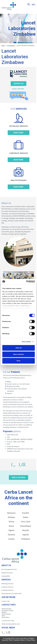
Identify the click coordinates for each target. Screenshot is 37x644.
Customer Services (7, 587)
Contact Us (18, 84)
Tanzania (11, 535)
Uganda (26, 535)
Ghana (11, 522)
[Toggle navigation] (33, 4)
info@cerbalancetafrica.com (11, 624)
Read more (19, 133)
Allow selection (18, 354)
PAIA (11, 640)
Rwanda (26, 530)
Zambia (11, 539)
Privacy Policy (31, 640)
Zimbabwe (26, 539)
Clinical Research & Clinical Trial (11, 594)
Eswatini (26, 513)
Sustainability (6, 576)
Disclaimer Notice (19, 640)
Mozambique (26, 526)
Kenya (11, 526)
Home (3, 46)
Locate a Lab (6, 601)
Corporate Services (7, 590)
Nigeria (11, 530)
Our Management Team (9, 569)
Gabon (26, 517)
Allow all (18, 348)
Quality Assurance (7, 573)
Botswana (11, 513)
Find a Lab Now (18, 477)
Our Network (11, 46)
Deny (18, 361)
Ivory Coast (26, 522)
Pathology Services (7, 584)
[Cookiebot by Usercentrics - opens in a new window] (26, 282)
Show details (26, 342)
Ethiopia (11, 517)
